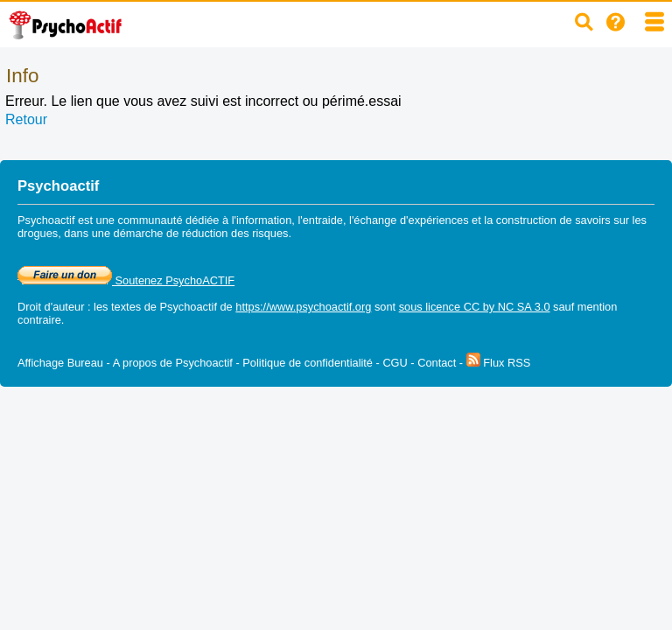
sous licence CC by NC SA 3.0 (475, 307)
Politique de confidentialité (308, 363)
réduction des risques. (237, 233)
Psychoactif (189, 307)
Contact (437, 363)
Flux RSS (499, 363)
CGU (395, 363)
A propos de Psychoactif (173, 363)
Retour (26, 119)
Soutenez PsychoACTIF (126, 280)
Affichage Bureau (60, 363)
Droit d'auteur (51, 307)
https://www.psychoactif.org (303, 307)
